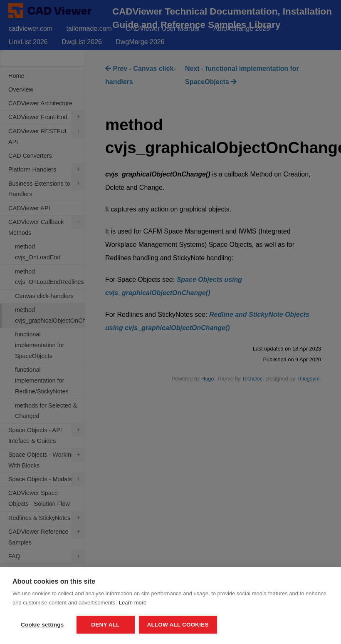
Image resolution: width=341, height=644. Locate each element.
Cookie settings (42, 625)
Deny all (105, 625)
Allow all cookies (178, 625)
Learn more (133, 603)
